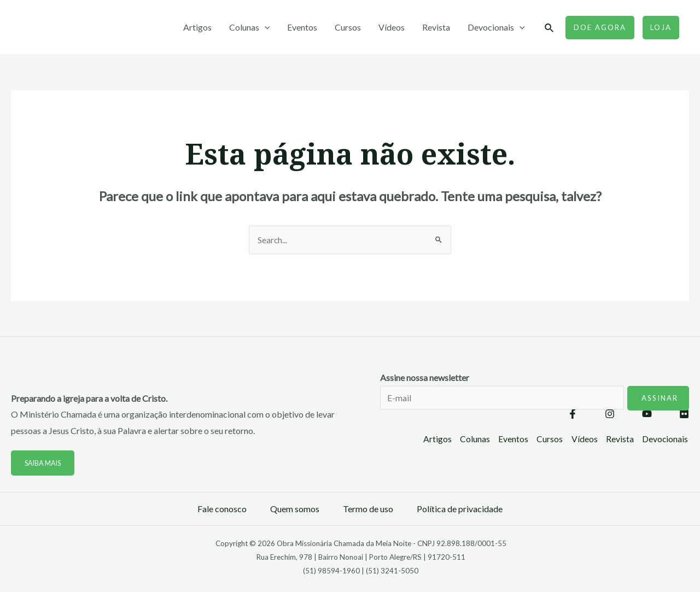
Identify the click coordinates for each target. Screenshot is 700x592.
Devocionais (496, 27)
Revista (436, 27)
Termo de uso (368, 509)
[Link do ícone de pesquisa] (550, 28)
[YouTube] (647, 415)
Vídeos (392, 27)
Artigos (197, 27)
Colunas (250, 27)
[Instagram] (610, 415)
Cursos (348, 27)
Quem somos (295, 509)
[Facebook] (573, 415)
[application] (265, 27)
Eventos (302, 27)
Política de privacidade (460, 509)
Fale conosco (222, 509)
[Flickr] (684, 415)
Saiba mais (44, 464)
